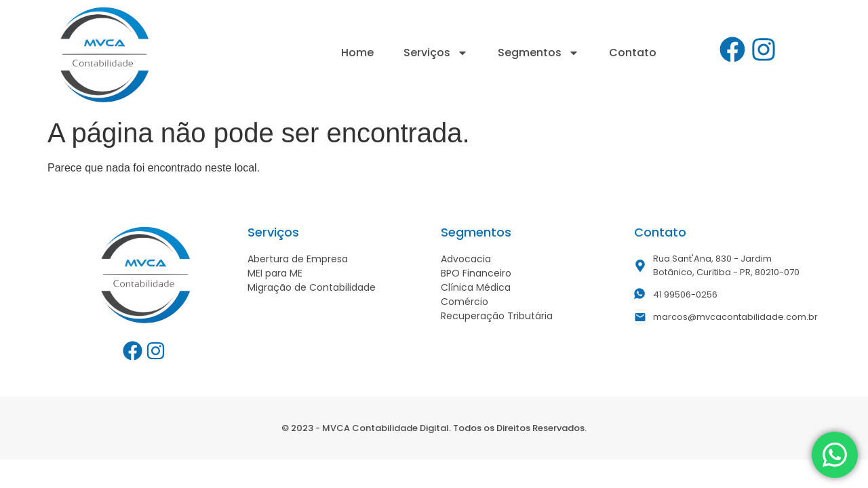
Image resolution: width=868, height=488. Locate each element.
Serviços (436, 53)
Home (357, 53)
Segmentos (538, 53)
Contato (633, 53)
